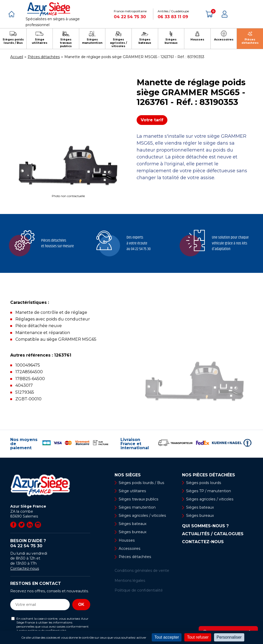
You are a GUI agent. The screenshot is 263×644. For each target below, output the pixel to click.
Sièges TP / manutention (209, 491)
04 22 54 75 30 (130, 17)
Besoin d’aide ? (50, 543)
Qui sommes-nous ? (205, 526)
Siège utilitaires (132, 491)
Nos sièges (128, 475)
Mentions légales (130, 581)
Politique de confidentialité (139, 590)
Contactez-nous (25, 568)
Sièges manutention (137, 507)
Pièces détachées (135, 557)
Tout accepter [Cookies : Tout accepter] (167, 637)
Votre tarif (152, 120)
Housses (126, 540)
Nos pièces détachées (209, 475)
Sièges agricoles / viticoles (142, 516)
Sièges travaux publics (138, 499)
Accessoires (129, 549)
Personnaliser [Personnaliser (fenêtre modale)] (229, 637)
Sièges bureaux (132, 532)
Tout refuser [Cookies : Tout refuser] (198, 637)
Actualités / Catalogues (213, 534)
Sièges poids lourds (203, 483)
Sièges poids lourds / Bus (141, 483)
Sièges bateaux (132, 524)
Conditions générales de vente (142, 571)
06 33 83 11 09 (173, 17)
